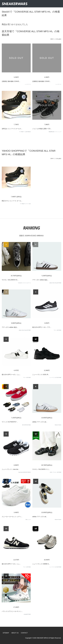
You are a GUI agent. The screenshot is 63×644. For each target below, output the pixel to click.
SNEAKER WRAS (42, 638)
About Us (15, 633)
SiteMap (6, 633)
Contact (24, 633)
